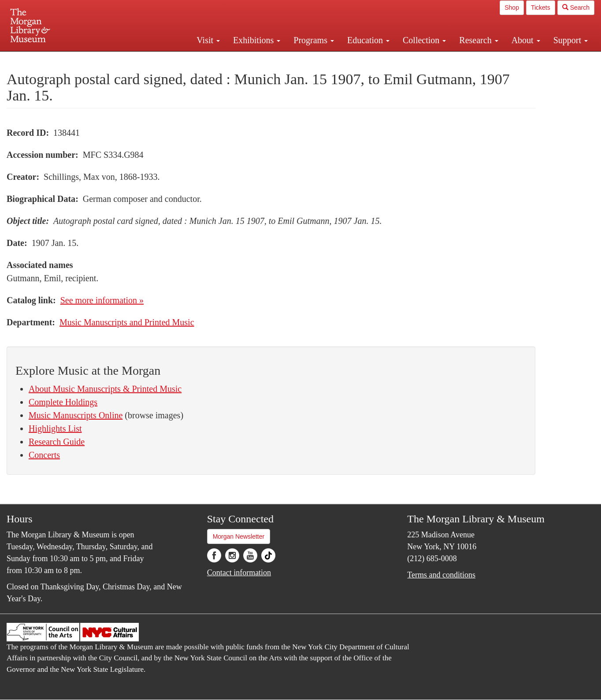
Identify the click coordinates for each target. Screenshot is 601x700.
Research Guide (57, 442)
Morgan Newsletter (239, 536)
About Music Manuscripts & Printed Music (105, 389)
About (526, 40)
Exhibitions (257, 40)
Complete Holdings (63, 402)
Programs (314, 40)
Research (479, 40)
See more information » (102, 300)
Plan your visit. (196, 59)
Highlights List (55, 428)
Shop (512, 7)
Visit (208, 40)
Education (368, 40)
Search (576, 7)
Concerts (44, 455)
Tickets (541, 7)
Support (571, 40)
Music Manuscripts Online (76, 415)
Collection (424, 40)
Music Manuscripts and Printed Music (127, 322)
